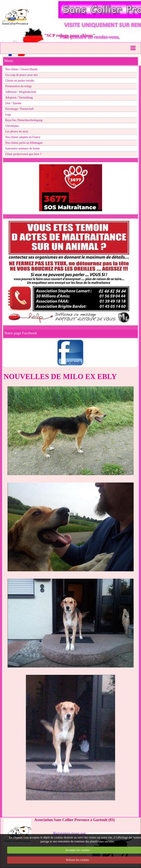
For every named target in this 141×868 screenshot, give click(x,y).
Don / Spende (13, 103)
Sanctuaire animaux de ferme (23, 148)
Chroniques (12, 126)
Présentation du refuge (19, 86)
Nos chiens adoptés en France (23, 137)
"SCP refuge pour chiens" (70, 35)
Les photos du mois (17, 131)
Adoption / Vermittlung (19, 98)
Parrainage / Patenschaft (19, 109)
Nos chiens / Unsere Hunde (21, 69)
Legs (8, 114)
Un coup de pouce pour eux (21, 75)
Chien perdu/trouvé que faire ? (23, 154)
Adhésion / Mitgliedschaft (21, 92)
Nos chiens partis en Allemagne (24, 143)
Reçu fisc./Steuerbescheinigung (24, 120)
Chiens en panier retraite (20, 81)
